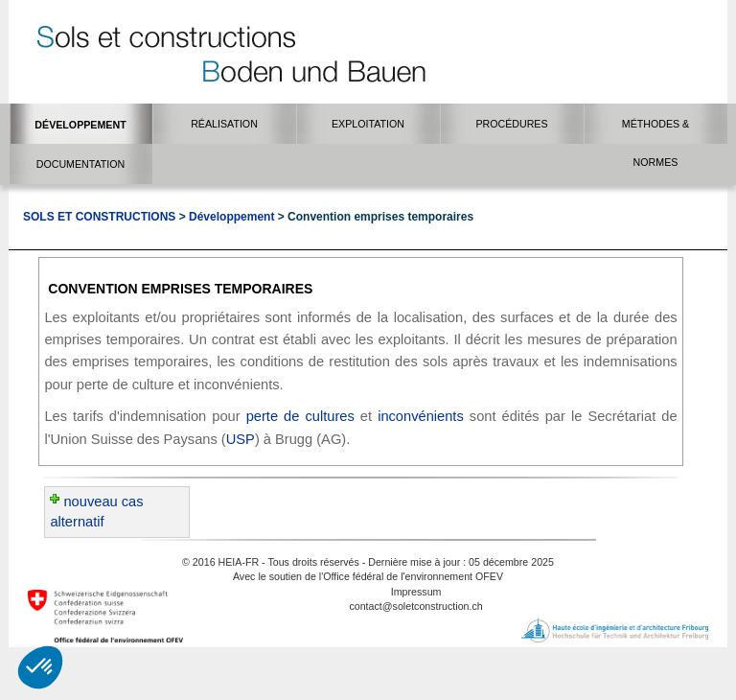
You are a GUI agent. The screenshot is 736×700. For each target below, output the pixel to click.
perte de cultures (300, 416)
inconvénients (421, 416)
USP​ (241, 439)
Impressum (416, 592)
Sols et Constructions (99, 217)
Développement (231, 217)
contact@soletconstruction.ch (415, 606)
